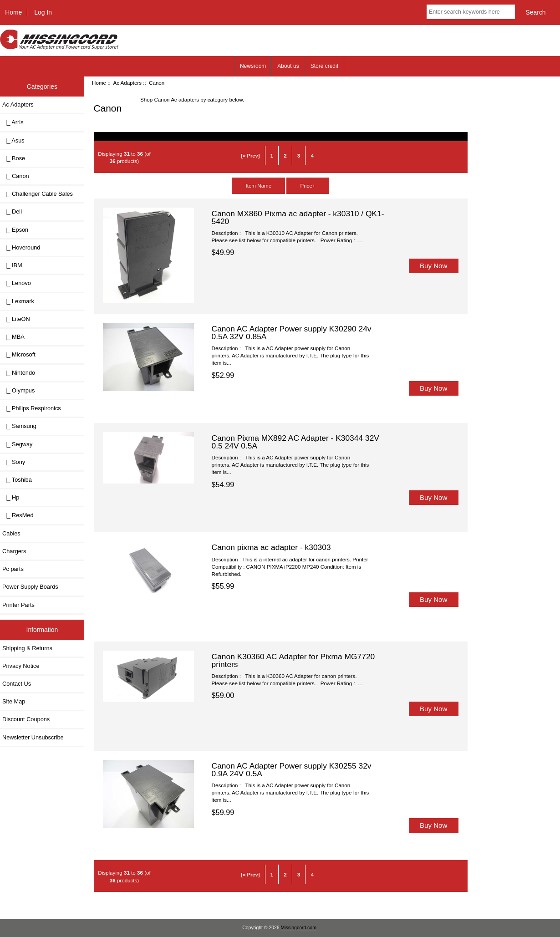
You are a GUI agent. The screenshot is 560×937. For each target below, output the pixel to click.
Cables (11, 533)
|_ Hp (11, 497)
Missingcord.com (299, 928)
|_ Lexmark (18, 301)
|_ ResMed (18, 515)
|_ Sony (14, 462)
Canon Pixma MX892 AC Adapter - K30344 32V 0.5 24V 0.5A (295, 442)
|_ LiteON (16, 319)
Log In (43, 12)
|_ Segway (17, 444)
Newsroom (253, 66)
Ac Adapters (127, 83)
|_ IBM (12, 265)
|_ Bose (14, 158)
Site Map (14, 701)
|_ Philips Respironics (32, 408)
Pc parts (13, 569)
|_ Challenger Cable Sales (38, 194)
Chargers (14, 551)
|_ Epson (15, 230)
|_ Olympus (18, 390)
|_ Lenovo (17, 283)
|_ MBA (13, 337)
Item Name (258, 186)
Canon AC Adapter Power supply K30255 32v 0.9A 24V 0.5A (292, 769)
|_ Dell (12, 211)
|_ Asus (13, 140)
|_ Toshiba (17, 480)
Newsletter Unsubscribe (33, 737)
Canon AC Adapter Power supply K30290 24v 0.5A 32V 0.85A (292, 332)
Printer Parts (18, 605)
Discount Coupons (26, 719)
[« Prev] (250, 156)
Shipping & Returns (27, 648)
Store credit (324, 66)
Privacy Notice (21, 666)
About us (288, 66)
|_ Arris (13, 122)
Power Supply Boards (30, 587)
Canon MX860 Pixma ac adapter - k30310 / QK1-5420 (298, 217)
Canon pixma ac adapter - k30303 (271, 547)
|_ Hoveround (21, 247)
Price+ (308, 186)
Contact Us (17, 684)
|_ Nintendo (19, 373)
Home (13, 12)
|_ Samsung (19, 426)
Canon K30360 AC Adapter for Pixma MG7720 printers (293, 660)
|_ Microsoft (19, 354)
